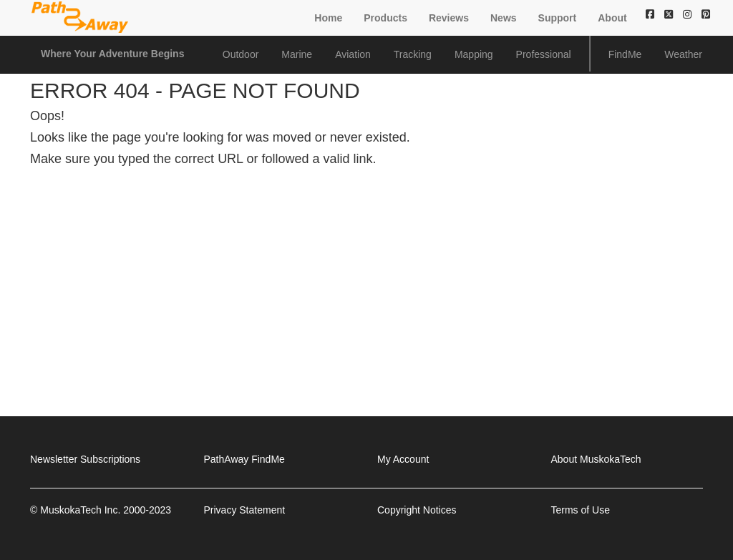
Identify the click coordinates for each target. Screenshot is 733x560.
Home (328, 18)
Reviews (449, 18)
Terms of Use (581, 510)
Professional (544, 54)
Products (385, 18)
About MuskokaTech (596, 459)
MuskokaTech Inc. (80, 510)
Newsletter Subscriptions (85, 459)
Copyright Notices (417, 510)
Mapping (474, 54)
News (504, 18)
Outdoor (241, 54)
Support (558, 18)
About (612, 18)
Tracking (413, 54)
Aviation (353, 54)
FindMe (625, 54)
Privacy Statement (245, 510)
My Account (403, 459)
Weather (683, 54)
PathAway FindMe (244, 459)
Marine (297, 54)
